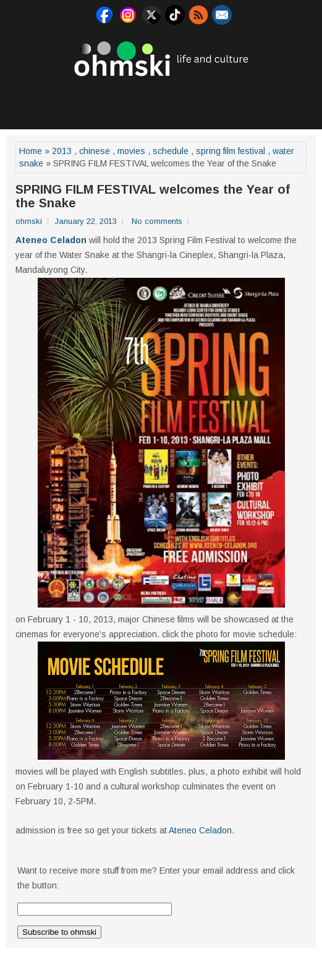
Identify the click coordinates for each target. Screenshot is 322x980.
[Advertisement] (161, 101)
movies (131, 151)
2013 (62, 151)
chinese (95, 151)
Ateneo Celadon (51, 240)
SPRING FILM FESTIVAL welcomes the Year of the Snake (153, 196)
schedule (171, 151)
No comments (157, 221)
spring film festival (231, 151)
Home (31, 151)
